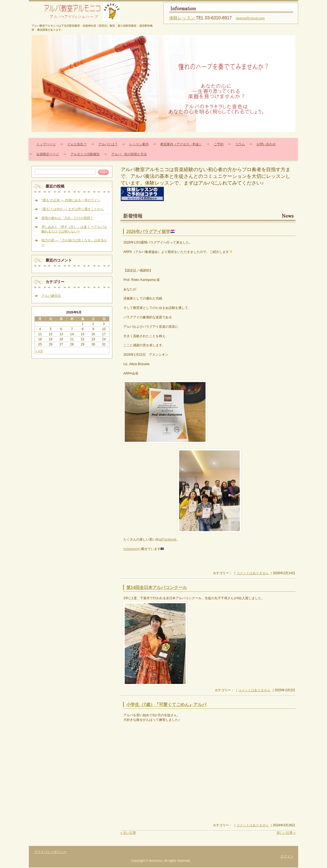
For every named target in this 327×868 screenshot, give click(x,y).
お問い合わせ (266, 144)
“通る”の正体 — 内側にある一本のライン (71, 200)
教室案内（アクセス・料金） (181, 144)
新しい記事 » (286, 833)
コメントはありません (253, 573)
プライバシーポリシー (50, 852)
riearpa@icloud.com (250, 18)
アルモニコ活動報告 (85, 154)
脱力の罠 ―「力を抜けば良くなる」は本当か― (74, 242)
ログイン (287, 856)
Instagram (131, 549)
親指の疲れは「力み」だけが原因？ (67, 218)
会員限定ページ (48, 154)
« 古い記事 (128, 833)
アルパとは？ (108, 144)
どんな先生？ (77, 144)
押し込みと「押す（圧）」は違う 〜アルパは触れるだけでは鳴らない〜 (74, 229)
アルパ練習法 (51, 296)
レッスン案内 (139, 144)
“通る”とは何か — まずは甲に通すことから (73, 209)
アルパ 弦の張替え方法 (129, 154)
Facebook (169, 539)
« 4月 (39, 351)
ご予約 (219, 144)
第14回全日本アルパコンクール (157, 588)
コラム (240, 144)
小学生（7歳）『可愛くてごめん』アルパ (166, 705)
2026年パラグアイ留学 (150, 232)
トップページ (46, 144)
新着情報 (133, 216)
